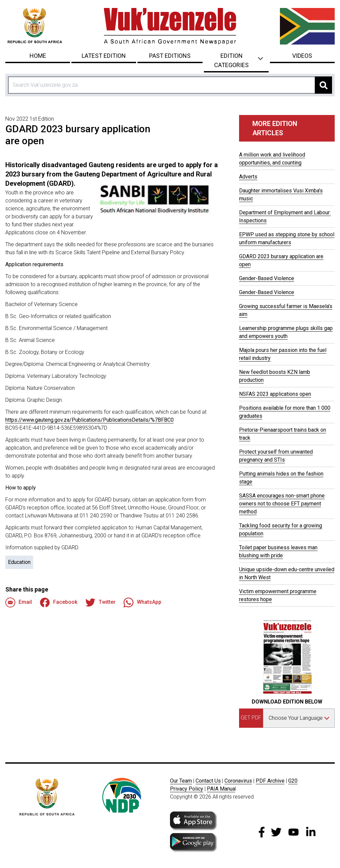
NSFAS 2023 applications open (275, 394)
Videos (302, 56)
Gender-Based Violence (267, 278)
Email (19, 602)
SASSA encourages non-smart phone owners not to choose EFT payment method (282, 504)
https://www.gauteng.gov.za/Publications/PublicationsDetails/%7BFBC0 (89, 420)
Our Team (181, 781)
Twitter (100, 602)
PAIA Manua (221, 789)
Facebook (59, 602)
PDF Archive (270, 781)
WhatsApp (142, 602)
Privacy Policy (187, 789)
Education (19, 562)
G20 (293, 781)
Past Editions (170, 56)
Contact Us (208, 781)
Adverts (248, 177)
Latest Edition (104, 56)
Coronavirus (238, 781)
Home (38, 56)
